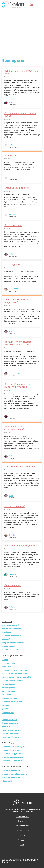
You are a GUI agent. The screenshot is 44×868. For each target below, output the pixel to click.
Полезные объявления (10, 650)
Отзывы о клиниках (22, 826)
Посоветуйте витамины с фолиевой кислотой (18, 386)
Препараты (6, 705)
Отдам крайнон (13, 585)
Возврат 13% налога (9, 719)
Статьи (22, 845)
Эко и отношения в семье (11, 636)
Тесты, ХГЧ (6, 727)
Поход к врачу (7, 667)
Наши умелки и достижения (12, 757)
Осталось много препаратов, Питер (20, 114)
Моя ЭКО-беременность (15, 766)
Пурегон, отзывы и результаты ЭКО (21, 72)
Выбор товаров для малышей (13, 761)
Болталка (7, 621)
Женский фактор (8, 684)
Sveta (11, 254)
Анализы (5, 659)
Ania (10, 103)
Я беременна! (7, 781)
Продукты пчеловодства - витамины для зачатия (19, 343)
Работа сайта (7, 639)
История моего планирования (13, 643)
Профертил (11, 155)
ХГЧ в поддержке (14, 265)
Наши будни (6, 632)
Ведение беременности (11, 771)
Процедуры (22, 840)
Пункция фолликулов (10, 723)
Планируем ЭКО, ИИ (12, 655)
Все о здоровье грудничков (12, 754)
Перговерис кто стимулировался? (14, 428)
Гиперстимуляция (8, 691)
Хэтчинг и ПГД (7, 695)
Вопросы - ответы (9, 716)
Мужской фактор (8, 688)
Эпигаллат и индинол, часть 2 (21, 546)
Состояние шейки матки (11, 778)
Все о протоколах (8, 663)
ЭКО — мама (8, 743)
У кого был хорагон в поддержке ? (16, 301)
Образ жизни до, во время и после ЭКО (16, 677)
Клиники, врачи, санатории (12, 681)
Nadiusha (12, 575)
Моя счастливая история (11, 629)
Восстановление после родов (13, 747)
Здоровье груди (8, 712)
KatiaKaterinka (14, 289)
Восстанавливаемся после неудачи (15, 670)
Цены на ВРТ (6, 709)
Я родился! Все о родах (10, 750)
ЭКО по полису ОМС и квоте (12, 702)
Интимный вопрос (8, 646)
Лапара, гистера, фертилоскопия (14, 674)
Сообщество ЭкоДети (22, 830)
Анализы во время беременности (14, 774)
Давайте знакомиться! (10, 625)
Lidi (10, 177)
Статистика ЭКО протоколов (12, 737)
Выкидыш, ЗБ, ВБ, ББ (9, 698)
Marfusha (12, 215)
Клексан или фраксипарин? (20, 466)
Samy (11, 145)
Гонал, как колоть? (15, 506)
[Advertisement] (22, 32)
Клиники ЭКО (22, 821)
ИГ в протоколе (13, 225)
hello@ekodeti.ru (22, 816)
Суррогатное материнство (12, 730)
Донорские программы (10, 734)
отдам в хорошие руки (17, 188)
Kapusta (12, 535)
